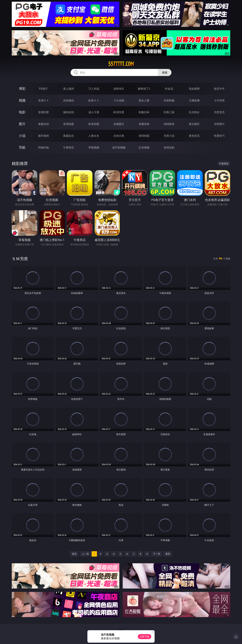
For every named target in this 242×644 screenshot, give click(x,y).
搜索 (165, 72)
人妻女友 (94, 136)
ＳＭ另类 (219, 100)
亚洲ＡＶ (44, 100)
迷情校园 (144, 136)
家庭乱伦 (69, 136)
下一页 (157, 554)
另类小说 (169, 136)
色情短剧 (169, 147)
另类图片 (219, 124)
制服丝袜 (144, 112)
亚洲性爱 (44, 112)
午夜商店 (69, 147)
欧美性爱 (119, 112)
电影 (22, 112)
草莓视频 (94, 147)
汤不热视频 (119, 147)
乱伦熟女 (194, 112)
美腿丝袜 (144, 124)
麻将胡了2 (144, 89)
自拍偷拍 (69, 100)
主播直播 (194, 100)
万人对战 (94, 89)
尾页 (168, 554)
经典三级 (169, 112)
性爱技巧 (219, 136)
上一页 (85, 554)
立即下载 (145, 637)
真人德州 (69, 89)
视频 (22, 100)
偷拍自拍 (69, 112)
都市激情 (44, 136)
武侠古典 (119, 136)
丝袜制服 (169, 100)
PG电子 (43, 89)
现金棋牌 (194, 89)
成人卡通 (94, 112)
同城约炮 (44, 147)
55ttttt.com (121, 64)
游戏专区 (119, 89)
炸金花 (169, 89)
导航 (22, 147)
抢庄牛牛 (219, 89)
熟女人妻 (144, 100)
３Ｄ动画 (119, 100)
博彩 (22, 89)
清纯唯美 (169, 124)
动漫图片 (119, 124)
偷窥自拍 (44, 124)
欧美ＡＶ (94, 100)
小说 (22, 136)
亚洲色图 (69, 124)
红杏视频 (144, 147)
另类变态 (219, 112)
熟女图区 (194, 124)
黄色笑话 (194, 136)
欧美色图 (94, 124)
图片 (22, 124)
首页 (74, 554)
